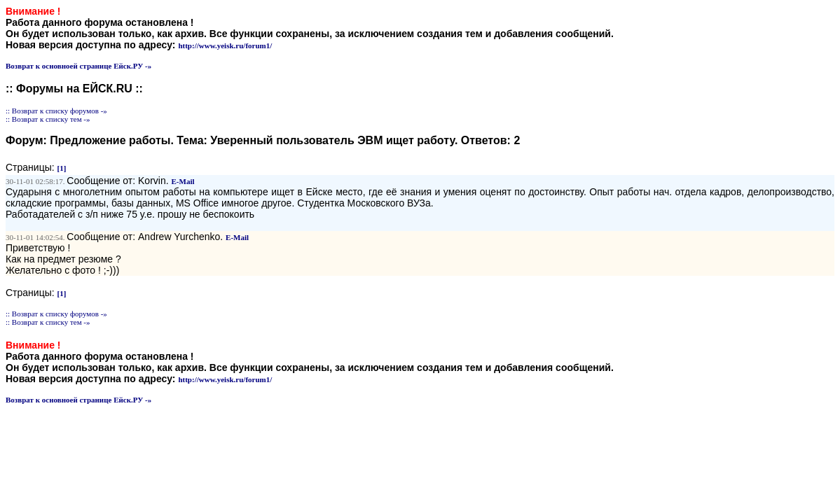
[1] (62, 168)
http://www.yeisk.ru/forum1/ (225, 45)
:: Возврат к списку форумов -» (56, 111)
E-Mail (183, 181)
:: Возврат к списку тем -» (48, 119)
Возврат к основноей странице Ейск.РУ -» (78, 66)
